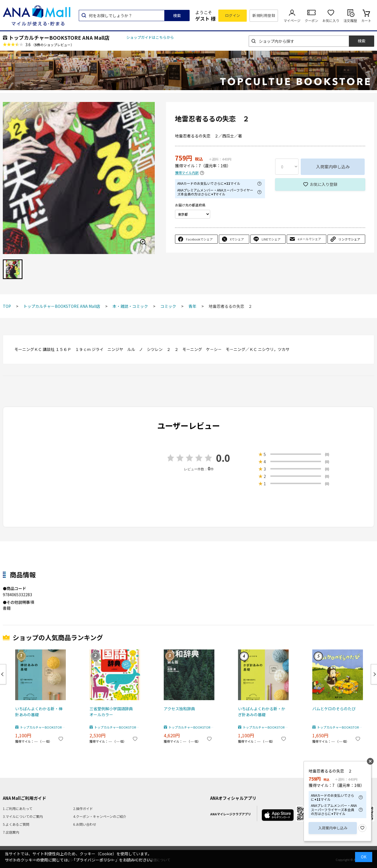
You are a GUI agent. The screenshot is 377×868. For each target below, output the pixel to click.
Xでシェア (237, 239)
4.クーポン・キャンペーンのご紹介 (100, 816)
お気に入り (331, 20)
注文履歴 (350, 20)
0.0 (223, 458)
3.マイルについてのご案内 (23, 816)
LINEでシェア (271, 239)
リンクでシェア (349, 239)
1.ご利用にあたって (18, 808)
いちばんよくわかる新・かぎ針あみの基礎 (262, 712)
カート (366, 20)
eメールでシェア (309, 239)
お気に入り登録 (324, 184)
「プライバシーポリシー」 (95, 860)
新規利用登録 (264, 15)
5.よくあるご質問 (16, 824)
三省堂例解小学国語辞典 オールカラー (113, 712)
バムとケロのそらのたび (334, 709)
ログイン (233, 15)
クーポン (311, 20)
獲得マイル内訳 (187, 173)
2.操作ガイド (83, 808)
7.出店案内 (11, 832)
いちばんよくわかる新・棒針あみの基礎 (39, 712)
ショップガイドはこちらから (150, 37)
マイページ (292, 20)
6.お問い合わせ (85, 824)
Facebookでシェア (199, 239)
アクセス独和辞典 (179, 709)
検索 (177, 15)
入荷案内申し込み (333, 167)
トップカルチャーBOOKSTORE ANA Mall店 (59, 37)
